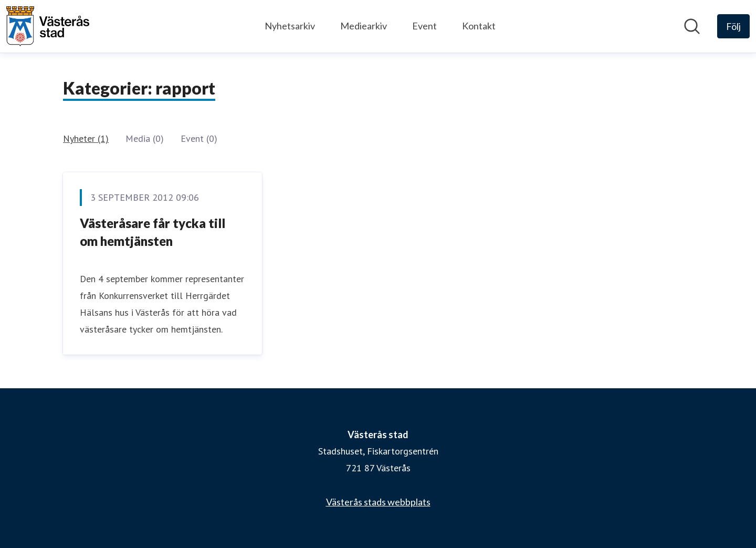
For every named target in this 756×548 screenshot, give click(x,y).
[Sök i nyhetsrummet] (692, 26)
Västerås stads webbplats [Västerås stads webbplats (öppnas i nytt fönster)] (378, 502)
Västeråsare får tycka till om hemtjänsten (153, 232)
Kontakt (479, 26)
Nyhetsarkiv (290, 26)
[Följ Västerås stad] (733, 26)
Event (424, 26)
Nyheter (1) (86, 138)
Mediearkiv (364, 26)
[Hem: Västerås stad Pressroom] (48, 26)
